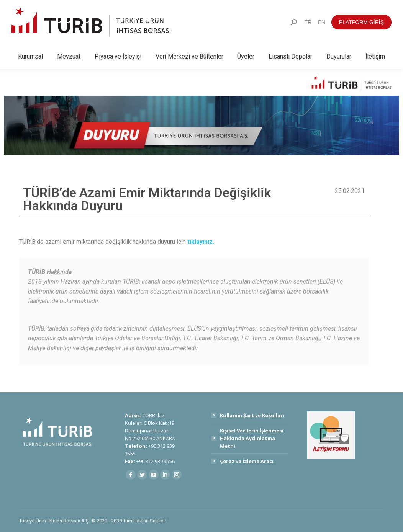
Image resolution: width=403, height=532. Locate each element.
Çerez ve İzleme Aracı (247, 461)
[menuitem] (308, 22)
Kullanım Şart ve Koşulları (252, 415)
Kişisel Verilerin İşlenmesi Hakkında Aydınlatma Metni (252, 438)
